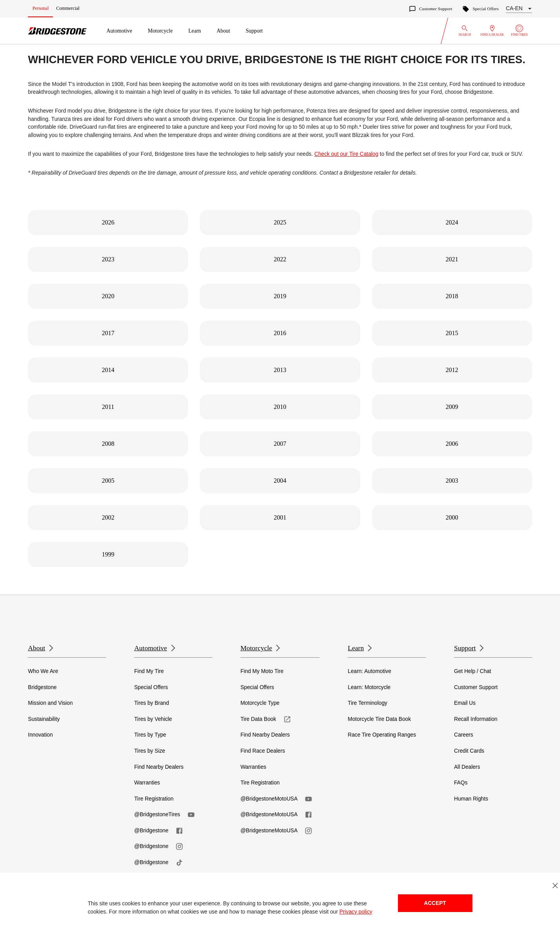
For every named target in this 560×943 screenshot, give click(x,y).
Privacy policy (356, 912)
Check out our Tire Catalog (346, 154)
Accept (435, 903)
